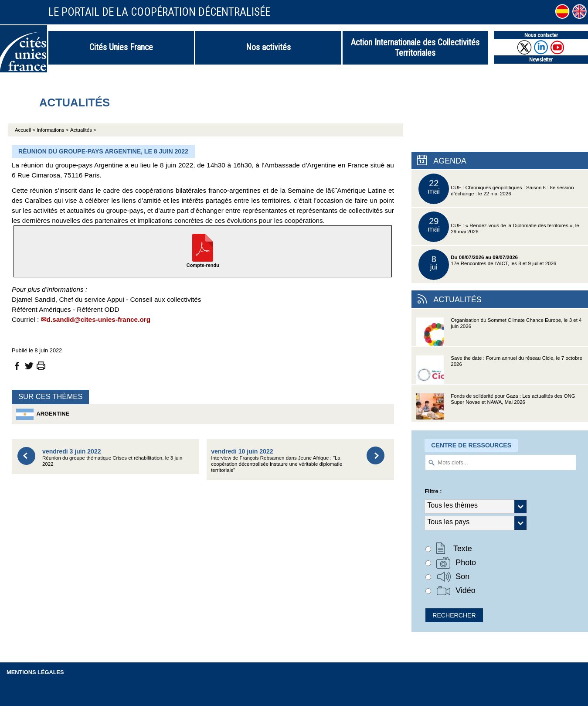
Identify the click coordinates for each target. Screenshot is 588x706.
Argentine (43, 414)
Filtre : (433, 491)
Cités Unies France (121, 47)
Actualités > (83, 130)
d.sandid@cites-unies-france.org (99, 319)
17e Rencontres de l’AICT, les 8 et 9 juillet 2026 (487, 265)
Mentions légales (35, 672)
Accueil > (26, 130)
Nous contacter (541, 35)
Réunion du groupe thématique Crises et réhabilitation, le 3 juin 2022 (112, 457)
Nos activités (268, 47)
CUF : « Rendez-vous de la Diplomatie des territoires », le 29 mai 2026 (499, 227)
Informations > (53, 130)
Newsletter (541, 60)
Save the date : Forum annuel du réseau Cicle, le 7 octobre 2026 (499, 370)
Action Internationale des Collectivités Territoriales (415, 48)
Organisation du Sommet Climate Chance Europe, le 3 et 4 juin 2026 (499, 332)
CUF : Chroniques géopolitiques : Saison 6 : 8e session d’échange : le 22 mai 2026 (496, 189)
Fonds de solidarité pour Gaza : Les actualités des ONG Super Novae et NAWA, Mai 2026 (495, 408)
